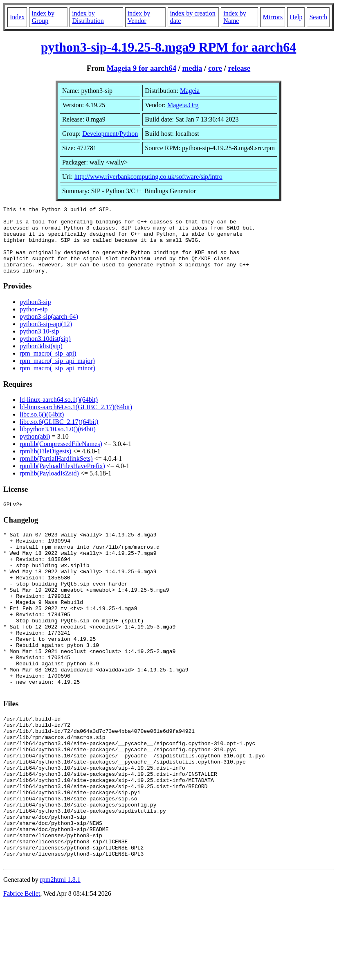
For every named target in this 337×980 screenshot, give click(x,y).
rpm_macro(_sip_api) (48, 367)
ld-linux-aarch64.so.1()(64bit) (59, 413)
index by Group (43, 17)
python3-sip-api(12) (46, 337)
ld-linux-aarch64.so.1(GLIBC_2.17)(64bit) (76, 420)
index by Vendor (139, 17)
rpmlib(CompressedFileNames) (61, 457)
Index (17, 17)
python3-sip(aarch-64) (49, 330)
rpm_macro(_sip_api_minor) (57, 382)
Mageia (190, 91)
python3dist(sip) (41, 359)
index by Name (235, 17)
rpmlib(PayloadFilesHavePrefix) (62, 479)
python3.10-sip (39, 345)
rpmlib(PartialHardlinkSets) (56, 472)
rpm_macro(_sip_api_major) (57, 374)
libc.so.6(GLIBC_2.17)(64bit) (59, 435)
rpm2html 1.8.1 (60, 956)
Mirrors (273, 17)
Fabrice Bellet (22, 970)
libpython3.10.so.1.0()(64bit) (58, 443)
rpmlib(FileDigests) (45, 465)
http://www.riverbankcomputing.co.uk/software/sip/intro (148, 177)
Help (296, 17)
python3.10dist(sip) (45, 352)
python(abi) (35, 450)
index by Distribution (88, 17)
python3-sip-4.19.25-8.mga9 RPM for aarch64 (169, 47)
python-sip (34, 323)
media (192, 68)
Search (318, 17)
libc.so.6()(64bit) (42, 428)
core (215, 68)
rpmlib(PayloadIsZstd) (49, 487)
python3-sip (35, 315)
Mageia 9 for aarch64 (142, 68)
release (239, 68)
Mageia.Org (183, 105)
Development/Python (110, 134)
